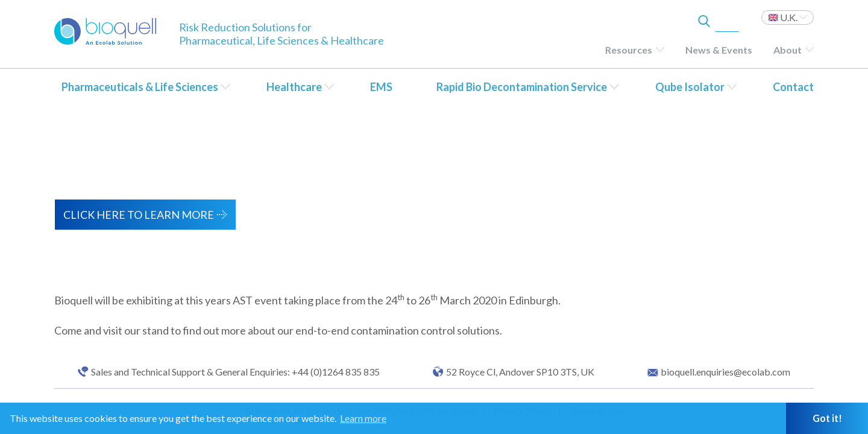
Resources (629, 50)
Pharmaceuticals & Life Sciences (140, 87)
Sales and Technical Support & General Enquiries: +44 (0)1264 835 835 (235, 372)
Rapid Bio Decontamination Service (522, 87)
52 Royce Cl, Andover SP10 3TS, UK (520, 372)
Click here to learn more (139, 215)
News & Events (719, 50)
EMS (381, 87)
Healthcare (294, 87)
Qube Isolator (690, 87)
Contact (793, 87)
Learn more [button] (363, 418)
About (788, 50)
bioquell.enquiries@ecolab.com (725, 372)
